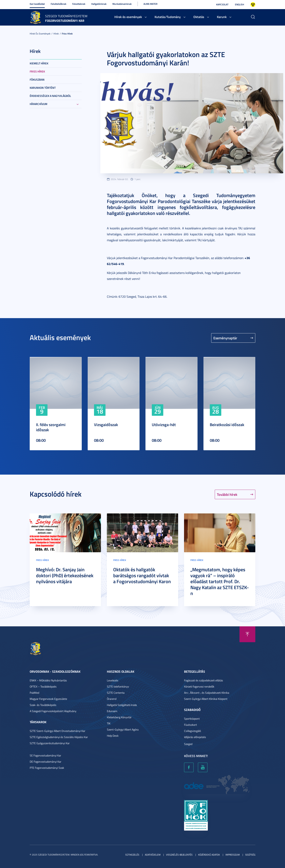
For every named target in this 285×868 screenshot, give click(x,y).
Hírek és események (128, 17)
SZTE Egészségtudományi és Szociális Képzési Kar (59, 737)
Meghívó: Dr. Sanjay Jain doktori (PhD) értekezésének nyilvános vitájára (65, 575)
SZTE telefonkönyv (118, 686)
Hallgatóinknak (99, 4)
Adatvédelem (153, 855)
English (239, 4)
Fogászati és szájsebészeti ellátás (204, 680)
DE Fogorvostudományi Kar (46, 762)
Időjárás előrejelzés (195, 737)
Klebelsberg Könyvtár (119, 717)
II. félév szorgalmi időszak (51, 427)
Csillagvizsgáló (192, 731)
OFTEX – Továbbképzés (43, 686)
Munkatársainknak (122, 4)
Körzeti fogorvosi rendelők (199, 686)
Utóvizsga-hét (164, 424)
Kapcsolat (222, 4)
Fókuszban (37, 80)
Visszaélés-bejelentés (179, 855)
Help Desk (113, 736)
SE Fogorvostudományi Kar (45, 755)
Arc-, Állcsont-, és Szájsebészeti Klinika (207, 693)
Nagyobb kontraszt (253, 5)
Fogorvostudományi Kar (65, 21)
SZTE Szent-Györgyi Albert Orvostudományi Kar (57, 731)
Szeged (188, 744)
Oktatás (199, 17)
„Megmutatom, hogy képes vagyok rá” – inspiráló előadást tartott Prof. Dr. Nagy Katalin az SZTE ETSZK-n (220, 581)
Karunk (222, 17)
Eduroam (112, 711)
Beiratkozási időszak (227, 424)
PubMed (34, 693)
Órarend (112, 699)
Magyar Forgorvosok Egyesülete (48, 699)
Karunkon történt (43, 88)
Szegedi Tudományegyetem (66, 16)
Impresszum (233, 855)
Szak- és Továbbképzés (43, 705)
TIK (109, 723)
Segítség (250, 855)
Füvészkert (190, 725)
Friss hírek (67, 34)
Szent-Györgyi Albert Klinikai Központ (206, 699)
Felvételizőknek (58, 4)
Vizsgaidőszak (106, 424)
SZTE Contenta (116, 693)
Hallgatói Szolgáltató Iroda (122, 705)
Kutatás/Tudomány (168, 17)
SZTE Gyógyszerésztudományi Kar (50, 743)
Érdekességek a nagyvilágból (50, 96)
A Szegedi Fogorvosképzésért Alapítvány (53, 711)
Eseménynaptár (225, 338)
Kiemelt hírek (39, 63)
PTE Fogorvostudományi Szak (47, 768)
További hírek (227, 494)
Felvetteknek (79, 4)
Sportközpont (192, 719)
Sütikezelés (132, 855)
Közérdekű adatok (209, 855)
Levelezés (113, 680)
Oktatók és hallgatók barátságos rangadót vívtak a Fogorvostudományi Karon (142, 575)
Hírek (56, 34)
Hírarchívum (38, 104)
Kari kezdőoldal (37, 4)
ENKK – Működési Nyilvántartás (48, 680)
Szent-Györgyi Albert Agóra (123, 729)
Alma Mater (150, 4)
